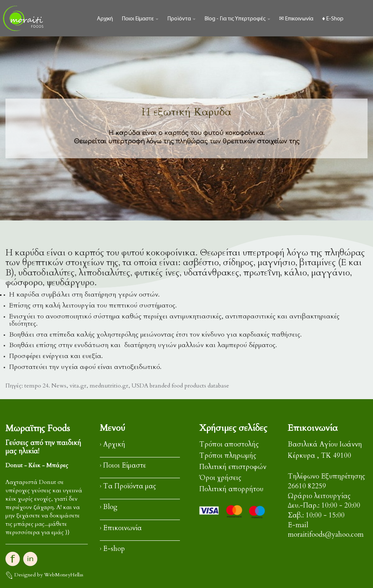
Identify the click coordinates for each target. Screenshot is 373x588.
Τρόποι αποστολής (229, 444)
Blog (110, 507)
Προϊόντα (181, 19)
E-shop (114, 549)
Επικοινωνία (122, 528)
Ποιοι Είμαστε (140, 19)
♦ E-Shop (333, 19)
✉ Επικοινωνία (296, 19)
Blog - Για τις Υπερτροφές (237, 19)
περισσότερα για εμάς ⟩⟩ (38, 532)
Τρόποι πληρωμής (228, 456)
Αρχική (105, 19)
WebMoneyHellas (64, 575)
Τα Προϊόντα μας (130, 486)
